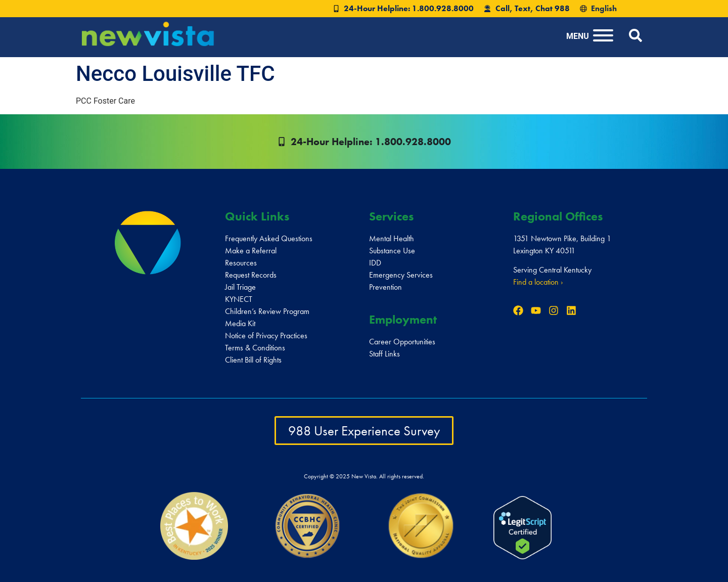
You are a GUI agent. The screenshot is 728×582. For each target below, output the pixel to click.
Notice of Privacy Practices (266, 335)
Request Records (251, 275)
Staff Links (384, 354)
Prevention (385, 287)
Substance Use (392, 251)
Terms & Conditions (255, 348)
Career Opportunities (402, 342)
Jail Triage (240, 287)
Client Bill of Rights (253, 360)
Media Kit (240, 323)
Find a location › (538, 282)
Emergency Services (401, 275)
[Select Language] (622, 9)
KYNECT (239, 299)
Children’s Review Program (267, 311)
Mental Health (392, 238)
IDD (375, 263)
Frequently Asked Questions (269, 238)
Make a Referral (251, 251)
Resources (241, 263)
